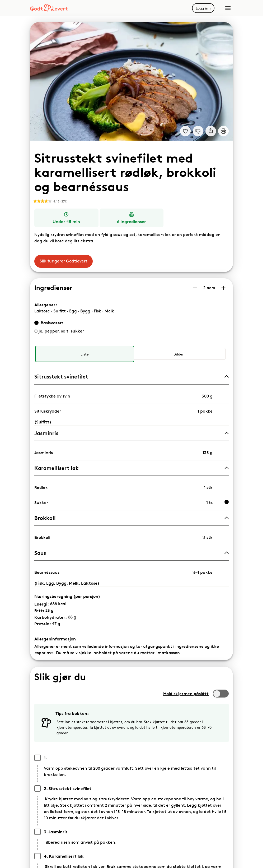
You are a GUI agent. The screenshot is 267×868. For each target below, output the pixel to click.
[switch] (221, 694)
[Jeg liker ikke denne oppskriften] (198, 131)
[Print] (223, 131)
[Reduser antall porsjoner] (195, 288)
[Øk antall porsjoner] (223, 288)
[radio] (85, 354)
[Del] (211, 131)
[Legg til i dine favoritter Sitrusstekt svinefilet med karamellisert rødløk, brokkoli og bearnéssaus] (185, 131)
